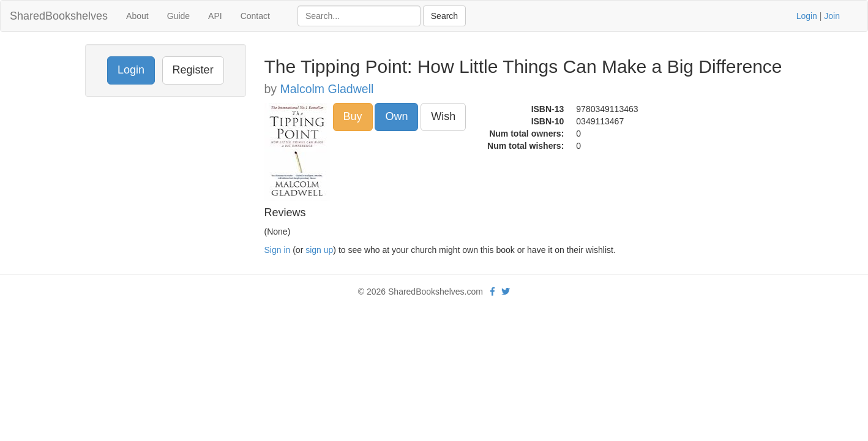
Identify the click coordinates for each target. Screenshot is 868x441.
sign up (319, 250)
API (215, 16)
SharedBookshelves (59, 16)
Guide (178, 16)
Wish (443, 116)
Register (193, 70)
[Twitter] (506, 292)
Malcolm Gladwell (327, 89)
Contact (255, 16)
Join (832, 16)
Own (396, 116)
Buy (353, 116)
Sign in (278, 250)
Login (807, 16)
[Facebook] (492, 292)
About (137, 16)
